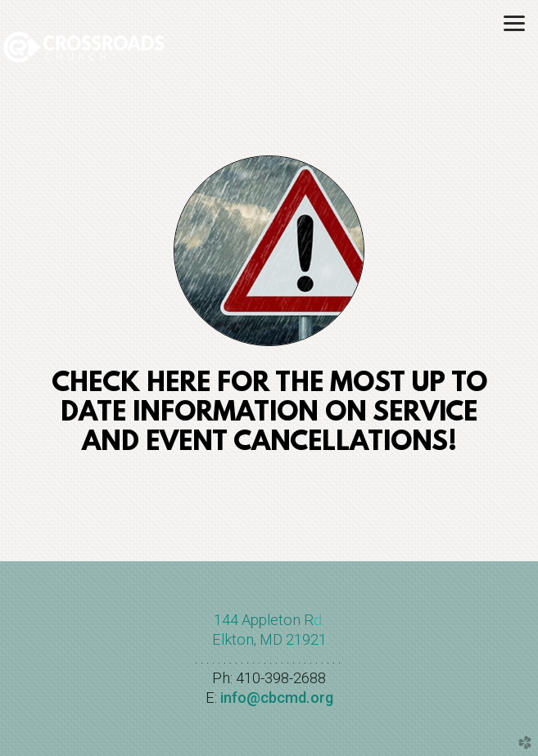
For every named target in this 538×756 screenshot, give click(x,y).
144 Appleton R (264, 620)
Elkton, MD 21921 (269, 639)
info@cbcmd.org (277, 697)
